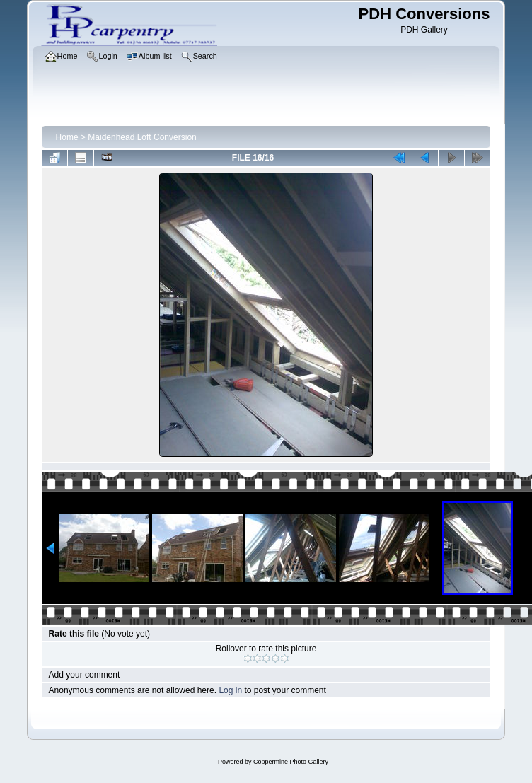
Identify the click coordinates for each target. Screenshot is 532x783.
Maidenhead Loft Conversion (142, 137)
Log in (230, 690)
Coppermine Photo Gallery (291, 762)
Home (67, 137)
